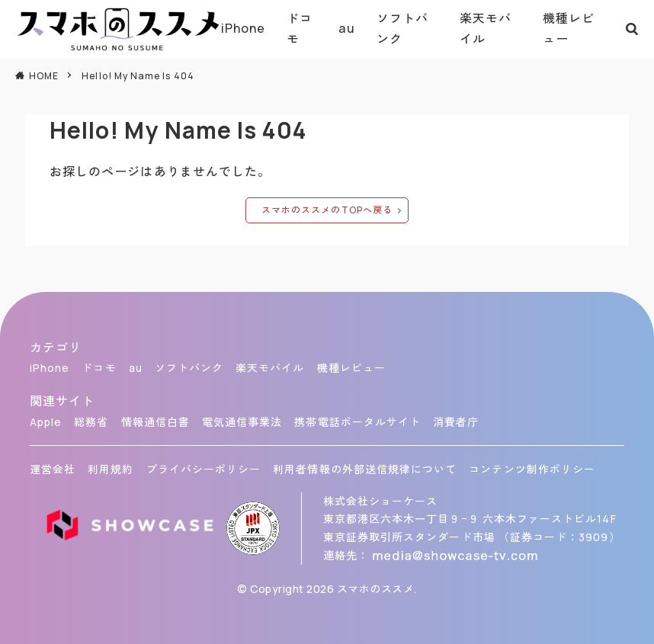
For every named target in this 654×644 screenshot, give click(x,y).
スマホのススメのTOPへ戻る (327, 210)
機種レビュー (569, 29)
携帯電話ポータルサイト (357, 422)
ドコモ (300, 29)
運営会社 (53, 469)
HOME (44, 76)
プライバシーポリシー (204, 469)
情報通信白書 (155, 422)
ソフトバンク (402, 29)
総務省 (91, 422)
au (346, 28)
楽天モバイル (486, 29)
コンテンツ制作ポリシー (532, 469)
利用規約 (111, 469)
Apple (46, 422)
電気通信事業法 (242, 422)
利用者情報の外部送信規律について (365, 469)
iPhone (243, 28)
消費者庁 (456, 422)
